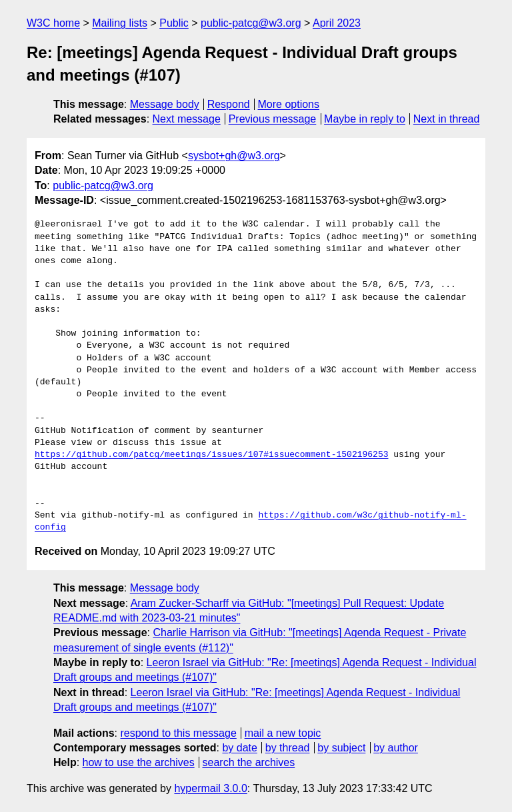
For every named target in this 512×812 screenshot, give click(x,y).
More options (289, 104)
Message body (165, 104)
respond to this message (178, 733)
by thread (288, 748)
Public (174, 23)
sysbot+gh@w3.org (234, 156)
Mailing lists (120, 23)
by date (239, 748)
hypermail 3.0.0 (210, 788)
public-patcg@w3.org (251, 23)
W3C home (53, 23)
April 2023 (337, 23)
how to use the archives (139, 762)
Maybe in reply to (365, 119)
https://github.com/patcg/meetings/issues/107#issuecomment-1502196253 (211, 455)
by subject (341, 748)
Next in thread (447, 119)
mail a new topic (283, 733)
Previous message (273, 119)
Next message (187, 119)
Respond (229, 104)
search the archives (249, 762)
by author (396, 748)
